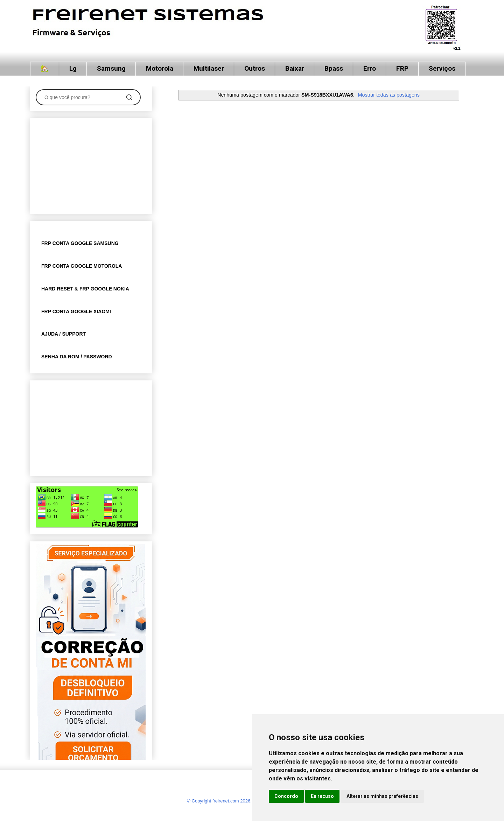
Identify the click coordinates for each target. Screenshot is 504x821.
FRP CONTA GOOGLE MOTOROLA (82, 266)
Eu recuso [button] (322, 796)
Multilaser (209, 68)
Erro (370, 68)
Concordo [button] (286, 796)
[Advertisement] (91, 164)
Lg (73, 68)
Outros (255, 68)
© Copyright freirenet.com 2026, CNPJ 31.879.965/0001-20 (247, 801)
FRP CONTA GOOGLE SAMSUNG (80, 243)
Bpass (334, 68)
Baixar (295, 68)
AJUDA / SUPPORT (64, 334)
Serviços (442, 68)
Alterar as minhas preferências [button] (382, 796)
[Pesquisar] (129, 97)
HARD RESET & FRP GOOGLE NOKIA (85, 289)
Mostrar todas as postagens (389, 95)
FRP (402, 68)
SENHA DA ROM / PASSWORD (77, 357)
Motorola (160, 68)
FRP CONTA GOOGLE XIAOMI (76, 311)
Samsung (111, 68)
